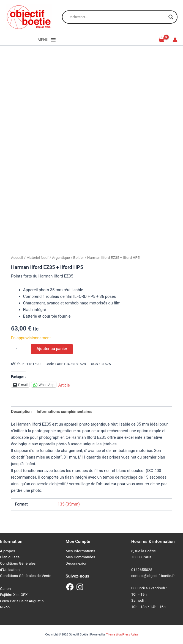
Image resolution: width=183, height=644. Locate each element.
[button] (43, 40)
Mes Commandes (80, 557)
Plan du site (10, 557)
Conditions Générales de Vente (26, 576)
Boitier (79, 258)
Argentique (61, 258)
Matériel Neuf (38, 258)
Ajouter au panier (52, 349)
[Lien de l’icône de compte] (175, 40)
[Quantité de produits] (19, 349)
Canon (5, 589)
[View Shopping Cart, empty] (162, 40)
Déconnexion (76, 563)
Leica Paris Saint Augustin (22, 601)
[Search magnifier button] (171, 17)
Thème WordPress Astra (122, 635)
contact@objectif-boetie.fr (153, 576)
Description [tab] (21, 412)
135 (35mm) (69, 504)
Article (64, 385)
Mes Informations (80, 551)
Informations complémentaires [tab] (64, 412)
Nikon (5, 607)
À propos (8, 551)
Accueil (17, 258)
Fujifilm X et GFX (14, 595)
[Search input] (117, 17)
